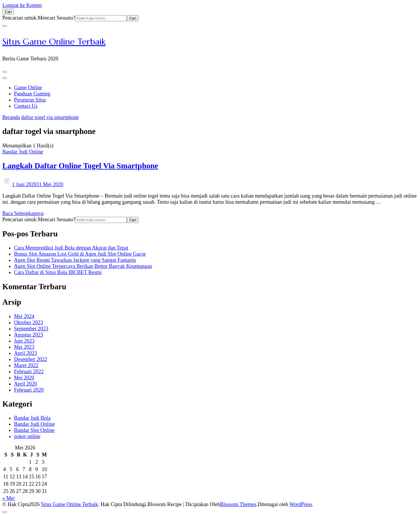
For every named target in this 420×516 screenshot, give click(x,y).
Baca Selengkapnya (23, 213)
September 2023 (31, 329)
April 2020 (26, 384)
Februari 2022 (29, 372)
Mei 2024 (24, 316)
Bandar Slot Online (34, 430)
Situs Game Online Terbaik (54, 42)
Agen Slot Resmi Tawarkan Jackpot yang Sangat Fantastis (75, 260)
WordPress (301, 504)
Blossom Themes (238, 504)
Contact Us (26, 106)
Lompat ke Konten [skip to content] (22, 5)
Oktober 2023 (28, 322)
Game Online (28, 88)
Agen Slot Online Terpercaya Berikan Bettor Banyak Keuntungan (83, 266)
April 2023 (26, 353)
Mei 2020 (24, 378)
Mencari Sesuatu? (56, 18)
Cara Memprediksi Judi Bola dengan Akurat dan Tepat (71, 248)
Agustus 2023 (29, 335)
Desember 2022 (30, 359)
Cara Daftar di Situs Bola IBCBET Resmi (58, 272)
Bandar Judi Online (23, 152)
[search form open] (8, 12)
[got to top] (5, 512)
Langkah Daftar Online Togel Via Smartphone (80, 166)
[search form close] (5, 26)
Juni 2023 (24, 341)
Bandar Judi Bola (32, 418)
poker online (27, 436)
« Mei (9, 498)
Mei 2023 (24, 347)
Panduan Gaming (32, 94)
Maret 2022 (26, 365)
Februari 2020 (29, 390)
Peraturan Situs (30, 100)
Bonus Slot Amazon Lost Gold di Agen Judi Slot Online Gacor (80, 254)
